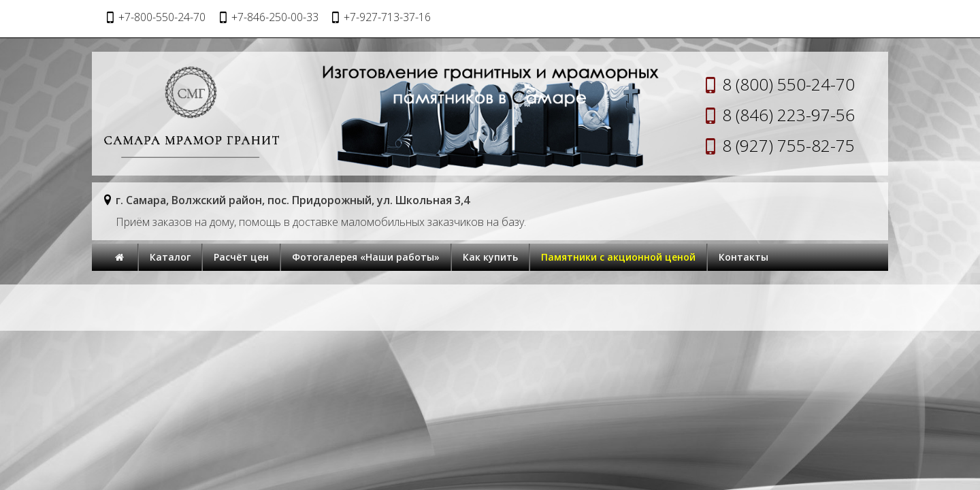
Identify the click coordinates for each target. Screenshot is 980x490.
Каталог (170, 257)
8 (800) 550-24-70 (788, 84)
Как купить (490, 257)
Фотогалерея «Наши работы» (366, 257)
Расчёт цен (241, 257)
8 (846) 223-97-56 (788, 115)
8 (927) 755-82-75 (788, 145)
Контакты (744, 257)
